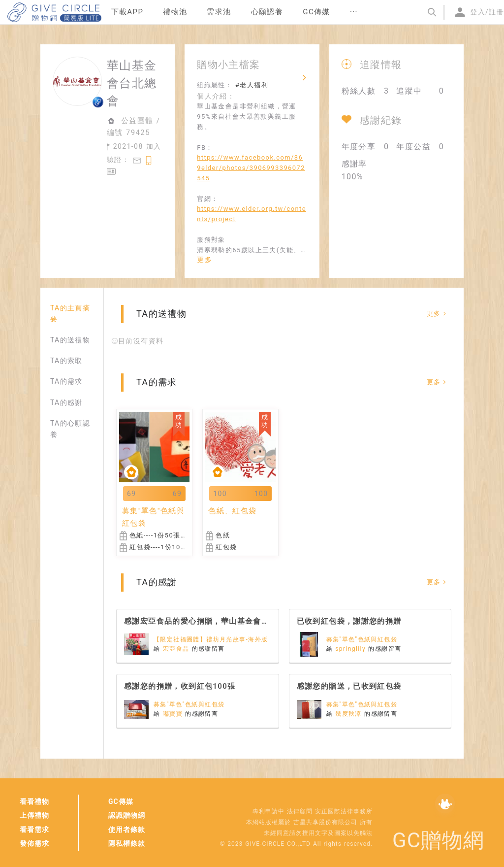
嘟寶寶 (174, 714)
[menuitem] (127, 12)
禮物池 (175, 12)
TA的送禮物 (70, 340)
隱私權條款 (127, 843)
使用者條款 (127, 830)
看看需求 (34, 830)
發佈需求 (34, 843)
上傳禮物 (34, 815)
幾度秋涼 (350, 714)
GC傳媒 (121, 801)
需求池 (219, 12)
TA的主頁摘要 (70, 313)
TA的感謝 (66, 402)
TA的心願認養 (70, 429)
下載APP (127, 12)
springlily (352, 649)
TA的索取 (66, 361)
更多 (205, 260)
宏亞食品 (177, 649)
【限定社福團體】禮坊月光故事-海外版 (211, 639)
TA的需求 (66, 381)
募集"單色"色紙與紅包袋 (362, 639)
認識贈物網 (127, 815)
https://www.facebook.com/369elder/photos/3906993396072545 (251, 168)
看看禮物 (34, 801)
